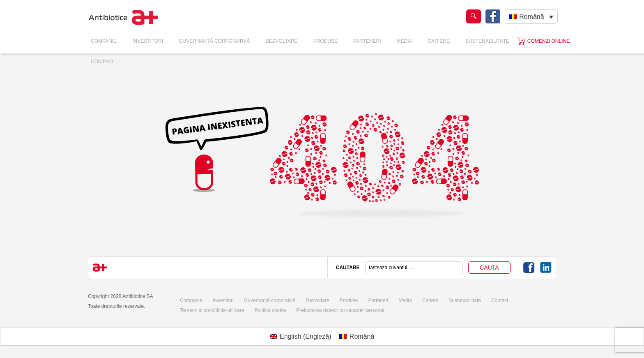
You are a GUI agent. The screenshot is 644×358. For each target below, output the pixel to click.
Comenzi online (549, 41)
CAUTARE (348, 268)
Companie (104, 41)
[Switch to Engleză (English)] (301, 337)
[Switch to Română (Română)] (357, 337)
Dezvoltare (281, 41)
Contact (102, 62)
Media (405, 41)
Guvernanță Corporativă (214, 41)
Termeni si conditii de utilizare (212, 310)
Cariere (439, 41)
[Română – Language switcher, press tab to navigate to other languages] (531, 17)
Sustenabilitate (487, 41)
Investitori (148, 41)
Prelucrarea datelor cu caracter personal (340, 310)
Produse (325, 41)
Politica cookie (270, 310)
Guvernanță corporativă (270, 300)
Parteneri (367, 41)
